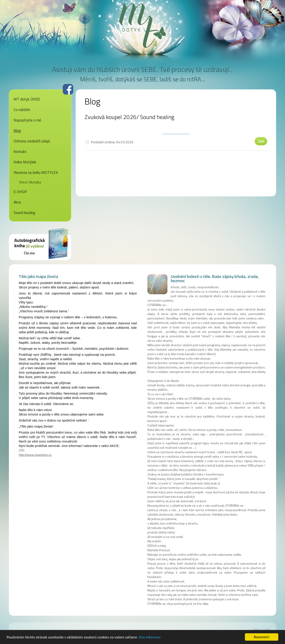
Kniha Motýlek (25, 162)
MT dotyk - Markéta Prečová (142, 26)
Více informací (149, 638)
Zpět (261, 141)
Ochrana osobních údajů (32, 141)
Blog (17, 131)
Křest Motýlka (30, 182)
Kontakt (20, 152)
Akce (17, 202)
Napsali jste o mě (27, 120)
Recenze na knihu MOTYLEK (36, 173)
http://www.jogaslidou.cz (35, 455)
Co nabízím (22, 110)
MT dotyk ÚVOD (27, 99)
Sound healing (24, 213)
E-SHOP (20, 192)
